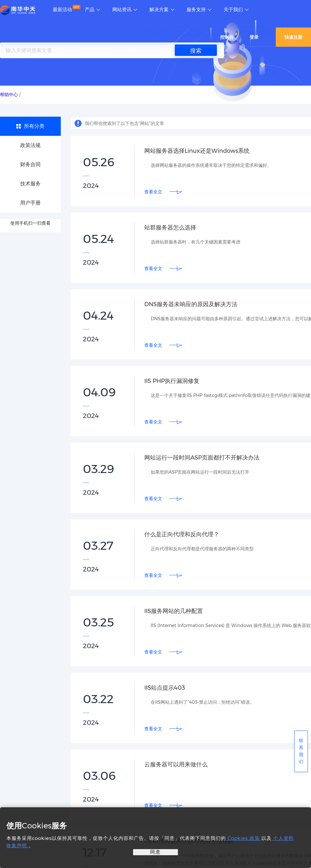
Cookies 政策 (244, 838)
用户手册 (30, 203)
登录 (254, 37)
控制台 (227, 37)
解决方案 (159, 10)
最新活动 (62, 10)
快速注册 (293, 37)
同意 (155, 852)
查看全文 (153, 192)
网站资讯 (122, 10)
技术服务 (30, 184)
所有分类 (34, 126)
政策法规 (30, 145)
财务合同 (30, 164)
